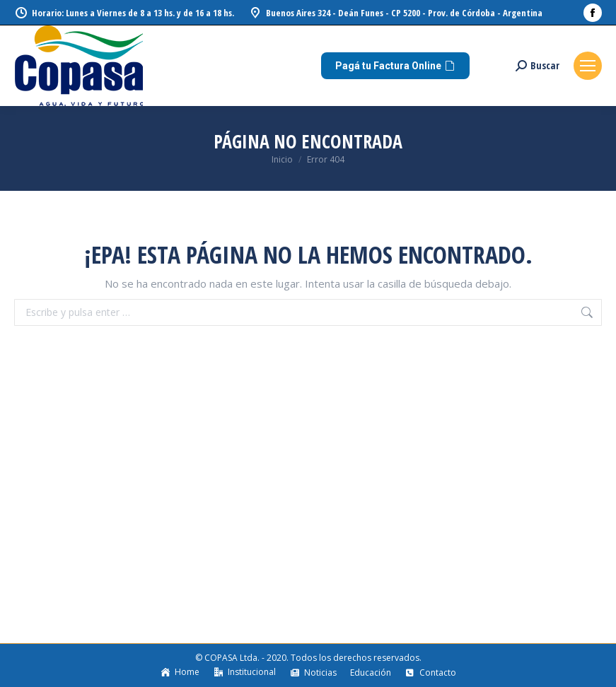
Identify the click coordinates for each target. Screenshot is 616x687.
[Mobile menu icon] (588, 66)
